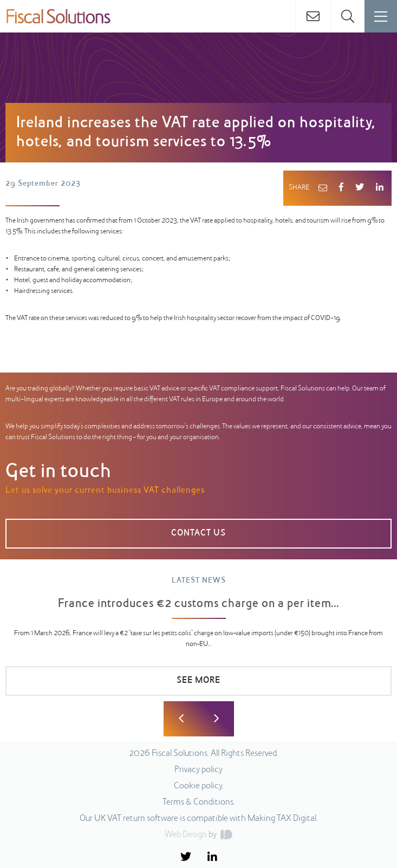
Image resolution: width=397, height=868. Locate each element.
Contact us (198, 533)
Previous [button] (181, 719)
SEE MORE (198, 681)
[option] (198, 641)
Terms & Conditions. (199, 802)
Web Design (186, 835)
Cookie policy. (199, 786)
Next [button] (216, 719)
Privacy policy (198, 770)
